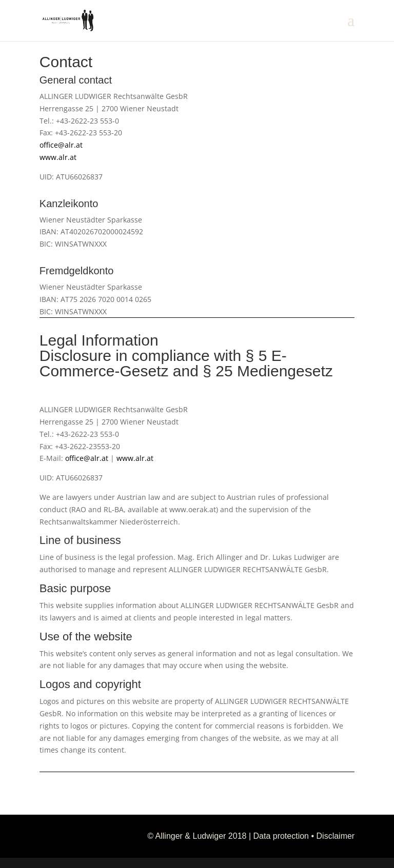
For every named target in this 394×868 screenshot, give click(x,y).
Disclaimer (336, 836)
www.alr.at (58, 157)
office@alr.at (61, 145)
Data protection (281, 836)
